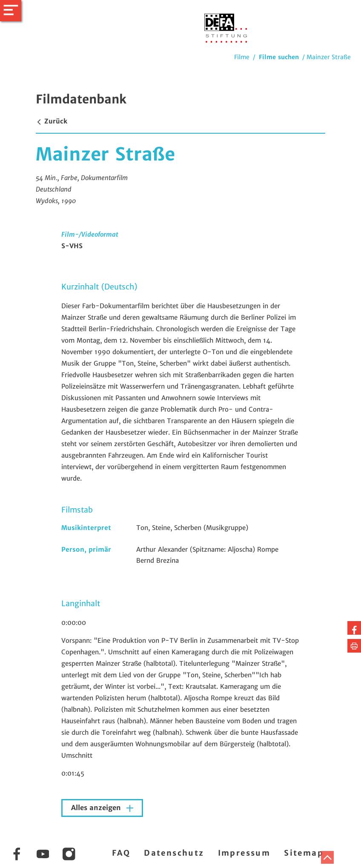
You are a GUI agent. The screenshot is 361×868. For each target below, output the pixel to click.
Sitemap (304, 853)
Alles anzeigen (97, 808)
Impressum (244, 853)
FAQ (121, 853)
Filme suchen (279, 57)
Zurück (52, 121)
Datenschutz (174, 853)
